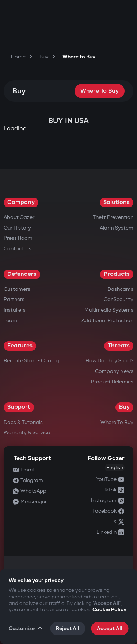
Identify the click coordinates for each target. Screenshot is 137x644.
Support (19, 407)
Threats (119, 346)
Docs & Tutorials (23, 422)
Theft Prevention (113, 217)
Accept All (110, 628)
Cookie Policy (109, 610)
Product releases (112, 382)
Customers (17, 289)
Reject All (68, 628)
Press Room (18, 238)
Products (117, 274)
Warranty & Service (27, 433)
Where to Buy (100, 91)
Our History (17, 228)
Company (21, 202)
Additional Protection (107, 321)
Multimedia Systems (109, 310)
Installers (15, 310)
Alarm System (117, 228)
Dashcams (120, 289)
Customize (26, 628)
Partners (14, 299)
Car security (119, 299)
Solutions (117, 202)
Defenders (22, 274)
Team (10, 321)
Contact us (18, 249)
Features (20, 346)
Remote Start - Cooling (32, 361)
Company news (114, 371)
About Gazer (19, 217)
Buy (124, 407)
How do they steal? (109, 361)
